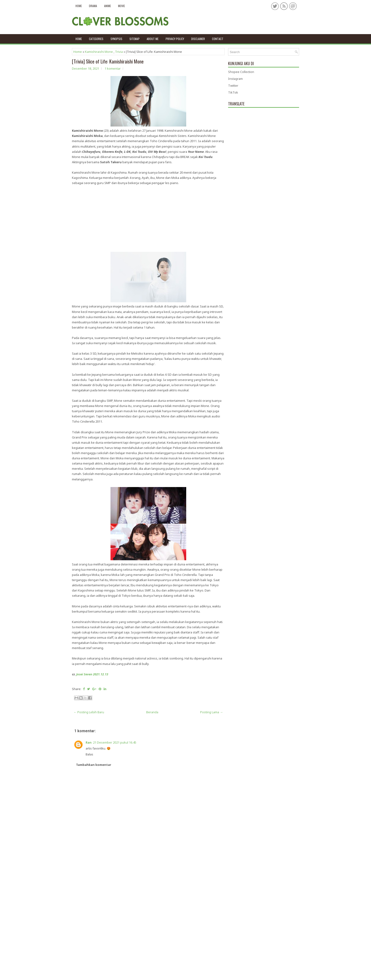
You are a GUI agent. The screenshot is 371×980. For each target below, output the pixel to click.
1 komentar (113, 68)
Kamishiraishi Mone (99, 52)
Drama (93, 6)
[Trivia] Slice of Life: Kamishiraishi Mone (108, 61)
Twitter (233, 86)
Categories (96, 39)
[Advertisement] (148, 219)
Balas (89, 754)
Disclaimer (198, 39)
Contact (218, 39)
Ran (89, 742)
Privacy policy (175, 39)
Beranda (152, 712)
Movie (121, 6)
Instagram (235, 79)
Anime (108, 6)
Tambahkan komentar (94, 765)
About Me (153, 39)
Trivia (119, 52)
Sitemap (135, 39)
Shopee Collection (241, 72)
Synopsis (116, 39)
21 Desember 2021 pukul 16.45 (115, 742)
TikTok (233, 92)
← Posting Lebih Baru (89, 712)
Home (79, 6)
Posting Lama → (212, 712)
